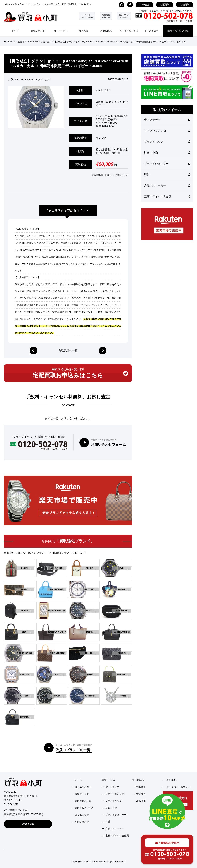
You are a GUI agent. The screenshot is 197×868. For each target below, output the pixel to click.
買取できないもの (129, 31)
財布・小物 (167, 153)
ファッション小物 (167, 130)
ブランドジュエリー (167, 164)
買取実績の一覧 (68, 350)
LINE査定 (145, 5)
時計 (167, 174)
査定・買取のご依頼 (178, 31)
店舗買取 (185, 5)
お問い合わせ (82, 822)
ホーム (78, 780)
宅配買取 (165, 5)
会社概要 (171, 780)
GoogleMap (28, 824)
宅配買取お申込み (167, 843)
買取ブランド (38, 31)
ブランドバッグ (167, 142)
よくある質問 (152, 31)
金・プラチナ (167, 120)
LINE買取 (141, 801)
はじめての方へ (83, 787)
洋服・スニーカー (167, 185)
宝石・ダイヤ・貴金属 (167, 197)
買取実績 (83, 31)
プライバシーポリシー (178, 787)
